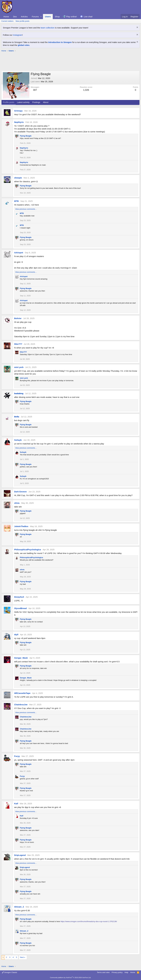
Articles (24, 17)
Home (6, 17)
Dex (15, 17)
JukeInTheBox (21, 526)
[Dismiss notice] (137, 28)
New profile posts (22, 21)
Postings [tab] (36, 102)
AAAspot (19, 253)
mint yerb (19, 367)
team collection (48, 28)
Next (22, 957)
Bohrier (18, 318)
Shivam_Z (19, 907)
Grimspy (18, 111)
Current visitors (7, 21)
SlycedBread (20, 608)
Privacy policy (117, 972)
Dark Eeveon (20, 492)
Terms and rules (103, 972)
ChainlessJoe (21, 705)
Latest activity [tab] (23, 102)
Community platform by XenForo (70, 978)
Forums (35, 17)
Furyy (17, 756)
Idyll (16, 635)
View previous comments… (26, 209)
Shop (57, 17)
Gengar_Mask (21, 658)
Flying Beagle (26, 136)
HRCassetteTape (22, 693)
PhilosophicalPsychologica (28, 550)
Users (48, 17)
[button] (41, 17)
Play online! (71, 17)
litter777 (18, 344)
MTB (16, 201)
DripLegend (20, 855)
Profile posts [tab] (9, 102)
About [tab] (46, 102)
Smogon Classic (10, 972)
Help (126, 972)
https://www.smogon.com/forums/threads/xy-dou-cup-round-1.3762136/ (89, 921)
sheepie (18, 178)
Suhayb (18, 440)
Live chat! (88, 17)
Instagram (18, 35)
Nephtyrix (19, 122)
